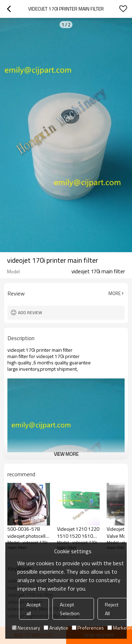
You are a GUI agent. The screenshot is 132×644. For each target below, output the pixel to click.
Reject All (112, 609)
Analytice (56, 628)
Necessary (26, 628)
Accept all (33, 609)
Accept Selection (70, 609)
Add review (30, 313)
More (115, 293)
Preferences (88, 628)
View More (66, 454)
